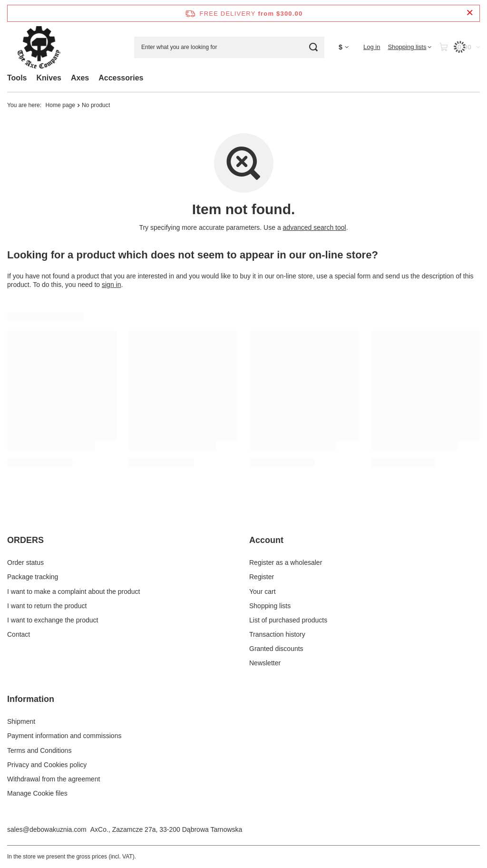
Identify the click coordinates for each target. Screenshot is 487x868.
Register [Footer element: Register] (262, 577)
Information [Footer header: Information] (31, 699)
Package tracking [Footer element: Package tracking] (33, 577)
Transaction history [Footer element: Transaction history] (277, 634)
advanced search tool (315, 227)
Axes (80, 78)
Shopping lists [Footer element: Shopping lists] (270, 606)
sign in (111, 285)
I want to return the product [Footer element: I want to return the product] (47, 606)
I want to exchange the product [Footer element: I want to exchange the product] (53, 620)
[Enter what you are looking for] (229, 47)
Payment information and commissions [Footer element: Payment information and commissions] (64, 736)
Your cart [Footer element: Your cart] (263, 592)
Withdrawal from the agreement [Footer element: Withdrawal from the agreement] (54, 779)
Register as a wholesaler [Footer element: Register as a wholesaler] (286, 562)
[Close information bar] (470, 13)
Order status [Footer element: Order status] (25, 562)
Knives (49, 78)
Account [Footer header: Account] (266, 540)
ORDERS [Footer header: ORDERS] (25, 540)
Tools (17, 78)
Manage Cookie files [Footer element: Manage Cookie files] (37, 793)
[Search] (314, 47)
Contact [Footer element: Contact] (19, 634)
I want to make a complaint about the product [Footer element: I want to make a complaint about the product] (73, 592)
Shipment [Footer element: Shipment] (21, 721)
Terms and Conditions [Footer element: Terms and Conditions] (39, 750)
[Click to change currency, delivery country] (344, 47)
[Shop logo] (39, 47)
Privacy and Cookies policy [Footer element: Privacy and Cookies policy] (47, 765)
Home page (61, 105)
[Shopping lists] (409, 47)
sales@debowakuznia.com (47, 829)
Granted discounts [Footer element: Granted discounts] (276, 649)
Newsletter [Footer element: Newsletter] (265, 663)
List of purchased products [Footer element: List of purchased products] (288, 620)
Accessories (121, 78)
